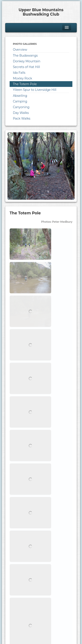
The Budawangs (25, 56)
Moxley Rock (23, 78)
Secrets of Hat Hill (26, 67)
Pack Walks (22, 118)
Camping (20, 101)
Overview (20, 50)
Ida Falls (19, 73)
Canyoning (21, 107)
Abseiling (20, 96)
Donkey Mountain (27, 61)
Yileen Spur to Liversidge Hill (35, 90)
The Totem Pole (25, 84)
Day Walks (21, 113)
